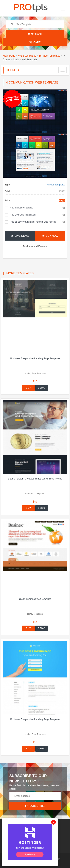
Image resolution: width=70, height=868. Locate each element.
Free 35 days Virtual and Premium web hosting (33, 222)
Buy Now (50, 236)
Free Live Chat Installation (22, 215)
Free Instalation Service (21, 208)
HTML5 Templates (50, 56)
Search (35, 34)
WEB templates (27, 56)
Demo (42, 388)
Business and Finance (35, 246)
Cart (35, 42)
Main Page (9, 56)
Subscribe (35, 806)
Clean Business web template (35, 599)
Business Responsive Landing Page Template (35, 358)
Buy (28, 388)
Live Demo (20, 236)
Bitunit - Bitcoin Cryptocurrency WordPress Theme (35, 479)
